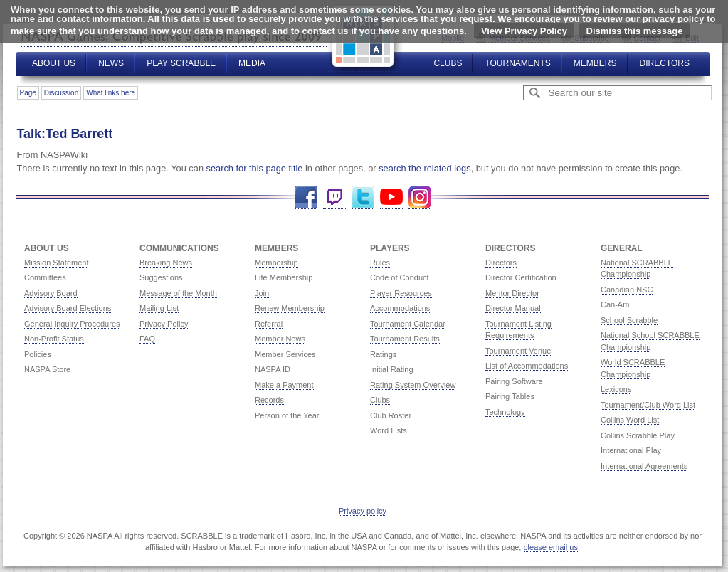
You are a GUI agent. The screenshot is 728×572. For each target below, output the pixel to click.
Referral (269, 324)
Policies (38, 354)
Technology (505, 412)
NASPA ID (273, 369)
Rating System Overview (413, 385)
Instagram (420, 197)
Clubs (448, 63)
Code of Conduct (400, 277)
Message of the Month (178, 293)
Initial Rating (392, 369)
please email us (551, 547)
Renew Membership (290, 308)
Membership (276, 263)
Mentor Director (512, 293)
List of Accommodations (527, 366)
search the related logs (424, 168)
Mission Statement (56, 263)
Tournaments (517, 63)
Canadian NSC (627, 290)
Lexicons (616, 389)
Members (595, 63)
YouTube (391, 197)
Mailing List (159, 308)
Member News (280, 339)
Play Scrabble (181, 63)
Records (269, 400)
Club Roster (391, 415)
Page (28, 93)
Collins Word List (630, 420)
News (111, 63)
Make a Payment (284, 385)
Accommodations (400, 308)
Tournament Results (405, 339)
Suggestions (161, 277)
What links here (111, 93)
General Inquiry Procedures (72, 324)
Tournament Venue (518, 351)
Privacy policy (363, 511)
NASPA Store (47, 369)
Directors (665, 63)
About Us (54, 63)
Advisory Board (51, 293)
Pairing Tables (510, 396)
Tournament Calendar (408, 324)
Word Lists (389, 430)
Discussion (61, 93)
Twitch (334, 197)
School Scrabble (629, 320)
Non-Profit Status (54, 339)
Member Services (285, 354)
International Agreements (644, 466)
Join (262, 293)
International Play (631, 450)
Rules (380, 263)
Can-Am (615, 304)
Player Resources (401, 293)
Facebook (306, 197)
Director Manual (513, 308)
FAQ (147, 339)
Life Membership (284, 277)
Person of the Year (287, 415)
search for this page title (255, 168)
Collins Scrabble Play (638, 435)
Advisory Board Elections (68, 308)
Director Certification (521, 277)
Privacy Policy (164, 324)
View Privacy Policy (524, 31)
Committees (45, 277)
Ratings (383, 354)
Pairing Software (514, 381)
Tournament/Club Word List (648, 405)
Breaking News (166, 263)
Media (252, 63)
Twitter (363, 197)
